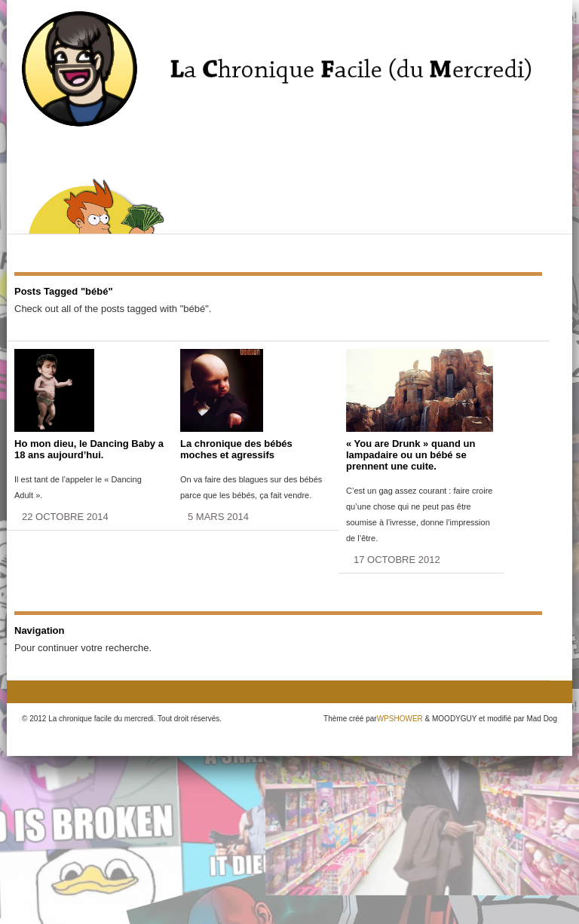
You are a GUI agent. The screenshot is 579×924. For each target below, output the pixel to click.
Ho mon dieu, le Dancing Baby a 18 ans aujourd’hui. (89, 449)
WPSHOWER (400, 719)
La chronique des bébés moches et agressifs (236, 449)
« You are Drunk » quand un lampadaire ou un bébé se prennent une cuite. (411, 455)
